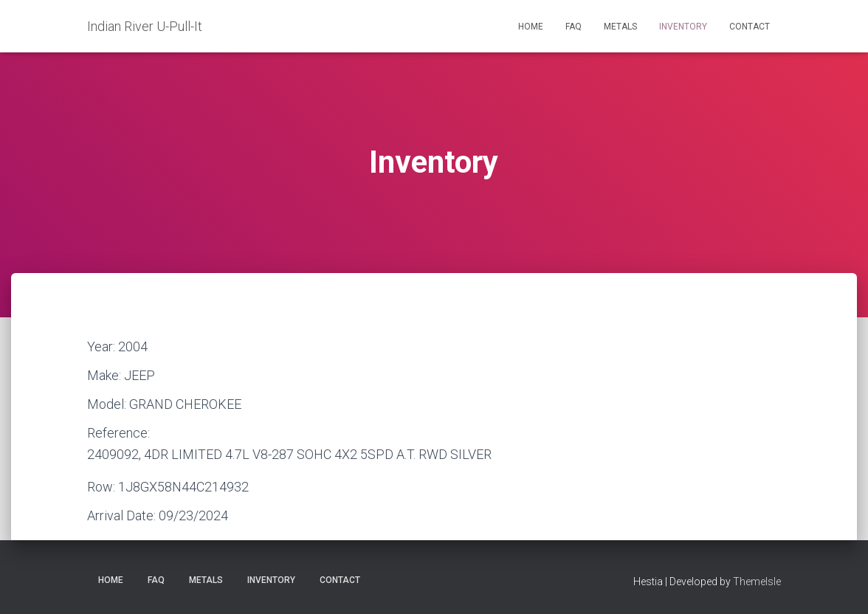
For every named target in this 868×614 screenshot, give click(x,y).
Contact (750, 27)
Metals (620, 27)
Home (531, 27)
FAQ (573, 27)
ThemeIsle (757, 582)
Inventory (683, 27)
